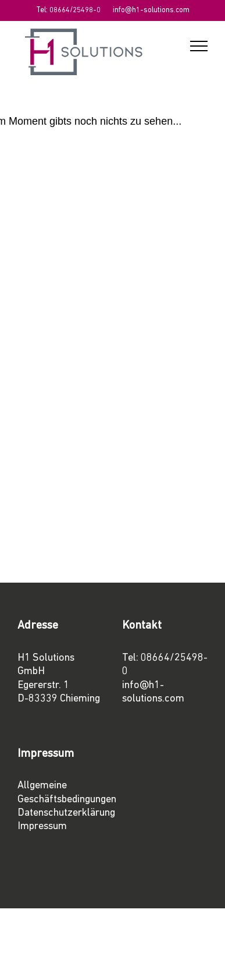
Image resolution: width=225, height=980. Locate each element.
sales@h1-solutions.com (78, 467)
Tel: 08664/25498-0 (68, 10)
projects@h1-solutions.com (85, 415)
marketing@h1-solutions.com (89, 506)
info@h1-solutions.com (151, 10)
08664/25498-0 (60, 247)
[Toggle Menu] (199, 46)
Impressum (42, 826)
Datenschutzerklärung (66, 813)
